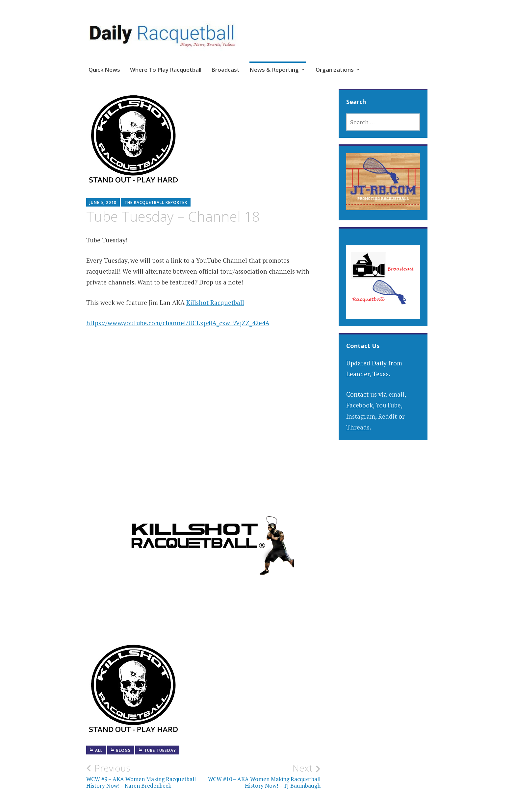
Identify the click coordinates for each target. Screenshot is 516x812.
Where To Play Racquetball (166, 70)
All (99, 750)
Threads (358, 427)
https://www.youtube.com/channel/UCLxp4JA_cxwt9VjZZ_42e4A (178, 323)
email (397, 394)
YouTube (388, 405)
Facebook (360, 405)
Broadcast (225, 70)
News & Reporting (274, 70)
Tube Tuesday (160, 750)
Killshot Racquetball (215, 302)
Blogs (123, 750)
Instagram (361, 416)
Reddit (387, 416)
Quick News (104, 70)
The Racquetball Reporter (156, 202)
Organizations (335, 70)
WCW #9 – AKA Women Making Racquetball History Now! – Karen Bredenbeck (145, 776)
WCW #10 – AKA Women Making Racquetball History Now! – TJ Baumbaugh (262, 776)
